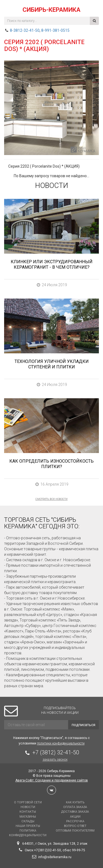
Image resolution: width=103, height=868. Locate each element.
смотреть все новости (51, 499)
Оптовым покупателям (75, 831)
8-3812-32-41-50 (25, 30)
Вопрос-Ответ (75, 826)
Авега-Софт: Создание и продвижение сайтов (52, 780)
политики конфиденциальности (61, 743)
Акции (75, 817)
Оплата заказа (75, 807)
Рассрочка (75, 821)
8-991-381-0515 (55, 30)
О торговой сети (28, 802)
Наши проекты (28, 826)
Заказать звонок (55, 760)
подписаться (83, 725)
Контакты (28, 812)
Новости (28, 807)
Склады (28, 821)
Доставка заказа (75, 812)
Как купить (75, 802)
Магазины (28, 817)
